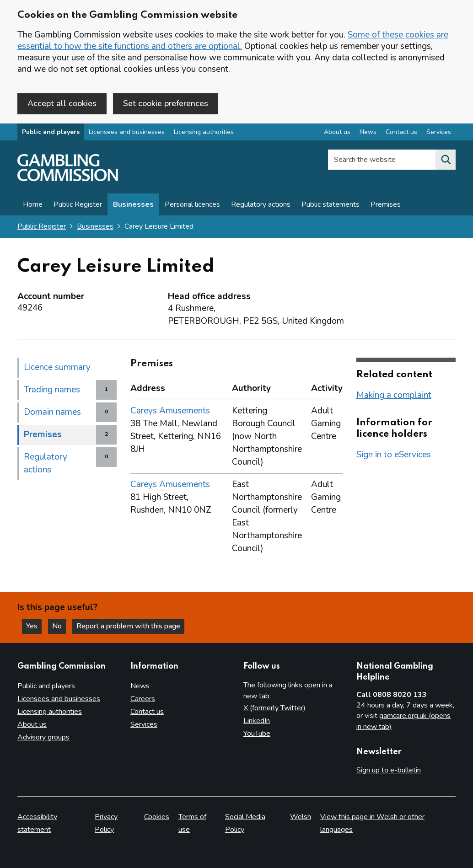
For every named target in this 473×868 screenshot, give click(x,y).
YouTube (257, 734)
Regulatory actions (261, 204)
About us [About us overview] (337, 132)
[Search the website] (446, 160)
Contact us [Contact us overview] (401, 132)
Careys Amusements (170, 411)
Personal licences (192, 204)
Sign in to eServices (394, 455)
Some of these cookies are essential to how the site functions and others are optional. (233, 40)
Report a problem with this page (128, 626)
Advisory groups (43, 737)
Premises (386, 204)
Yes (34, 626)
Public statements (331, 204)
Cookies (157, 817)
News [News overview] (368, 132)
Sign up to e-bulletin (389, 770)
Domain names (52, 412)
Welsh (301, 817)
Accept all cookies (62, 103)
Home (33, 204)
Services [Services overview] (439, 132)
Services (144, 724)
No (59, 626)
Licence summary (57, 367)
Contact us (147, 712)
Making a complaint (394, 395)
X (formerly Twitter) (274, 708)
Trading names (52, 390)
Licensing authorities (204, 132)
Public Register (78, 204)
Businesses (133, 204)
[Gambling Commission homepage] (68, 179)
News (140, 686)
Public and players (51, 132)
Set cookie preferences (166, 103)
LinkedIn (257, 721)
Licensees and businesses (127, 132)
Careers (143, 699)
